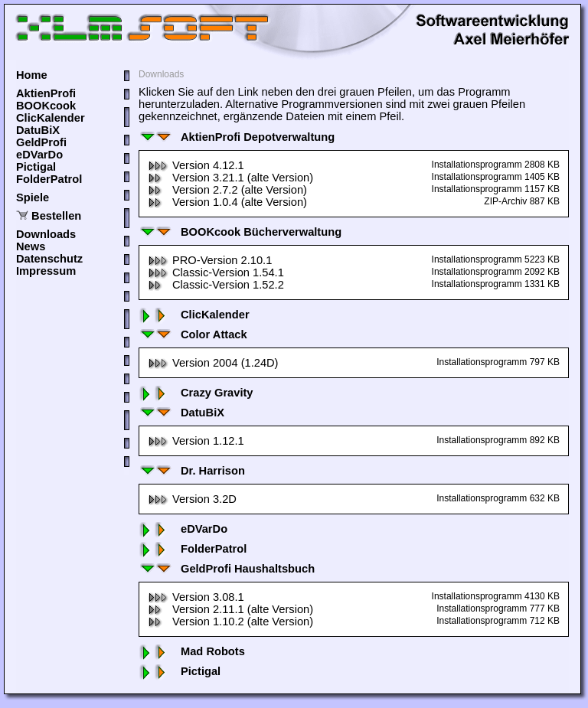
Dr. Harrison (192, 471)
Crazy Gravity (196, 393)
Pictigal (36, 167)
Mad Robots (192, 651)
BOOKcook (46, 106)
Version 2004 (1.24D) (213, 363)
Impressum (46, 271)
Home (32, 75)
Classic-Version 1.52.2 (216, 285)
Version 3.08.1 (196, 597)
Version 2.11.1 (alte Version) (230, 609)
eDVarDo (39, 155)
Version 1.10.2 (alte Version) (230, 622)
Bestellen (56, 216)
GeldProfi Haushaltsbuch (227, 569)
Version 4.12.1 (196, 165)
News (31, 246)
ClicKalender (51, 118)
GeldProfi (41, 142)
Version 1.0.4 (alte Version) (227, 202)
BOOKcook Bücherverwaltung (240, 232)
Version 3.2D (192, 499)
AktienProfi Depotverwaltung (237, 137)
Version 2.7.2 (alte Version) (227, 190)
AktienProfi (46, 93)
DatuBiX (38, 130)
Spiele (33, 197)
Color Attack (193, 334)
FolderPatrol (49, 179)
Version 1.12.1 (196, 441)
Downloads (46, 234)
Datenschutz (49, 259)
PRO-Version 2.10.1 (210, 260)
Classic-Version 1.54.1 (216, 272)
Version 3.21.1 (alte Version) (230, 178)
